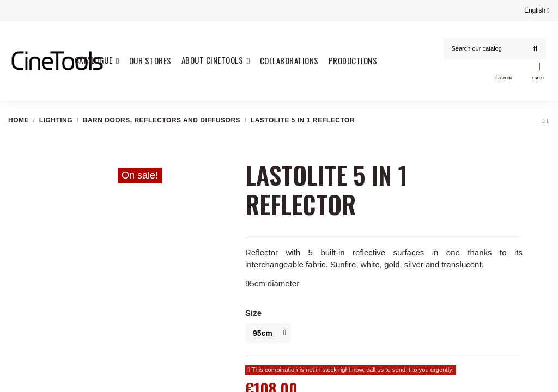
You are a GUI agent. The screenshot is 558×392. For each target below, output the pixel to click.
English (537, 10)
